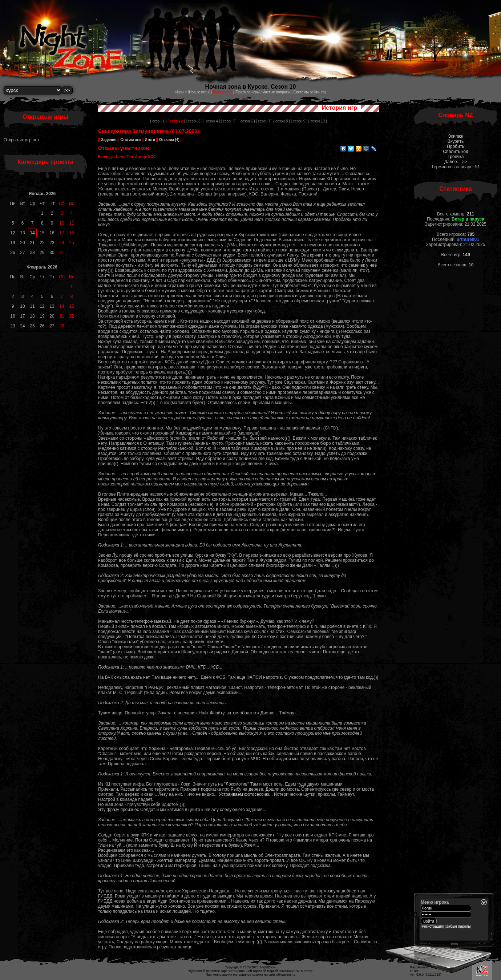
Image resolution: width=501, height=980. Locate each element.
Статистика (131, 140)
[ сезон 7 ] (264, 121)
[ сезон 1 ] (158, 121)
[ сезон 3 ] (194, 121)
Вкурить (456, 141)
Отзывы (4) (169, 140)
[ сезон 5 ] (229, 121)
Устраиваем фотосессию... (246, 794)
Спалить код (455, 152)
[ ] (176, 121)
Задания (109, 140)
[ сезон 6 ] (247, 121)
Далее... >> (456, 162)
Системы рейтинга (309, 92)
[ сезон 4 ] (212, 121)
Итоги (150, 140)
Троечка (456, 157)
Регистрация (432, 926)
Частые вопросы (277, 92)
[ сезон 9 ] (299, 121)
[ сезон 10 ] (318, 121)
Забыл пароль (458, 926)
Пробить (455, 146)
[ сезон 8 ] (281, 121)
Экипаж (456, 136)
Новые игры (199, 92)
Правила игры (248, 92)
